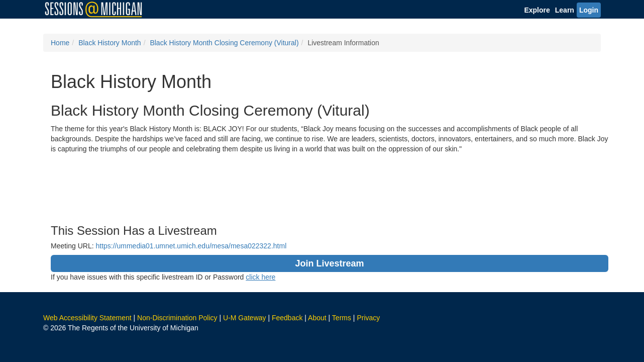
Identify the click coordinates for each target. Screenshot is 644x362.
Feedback (287, 318)
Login (589, 10)
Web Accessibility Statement (87, 318)
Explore (537, 10)
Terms (342, 318)
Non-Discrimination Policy (177, 318)
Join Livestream (329, 263)
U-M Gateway (245, 318)
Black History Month (110, 43)
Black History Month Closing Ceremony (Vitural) (224, 43)
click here (260, 277)
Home (60, 43)
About (317, 318)
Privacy (368, 318)
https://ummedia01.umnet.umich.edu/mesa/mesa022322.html (191, 246)
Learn (565, 10)
